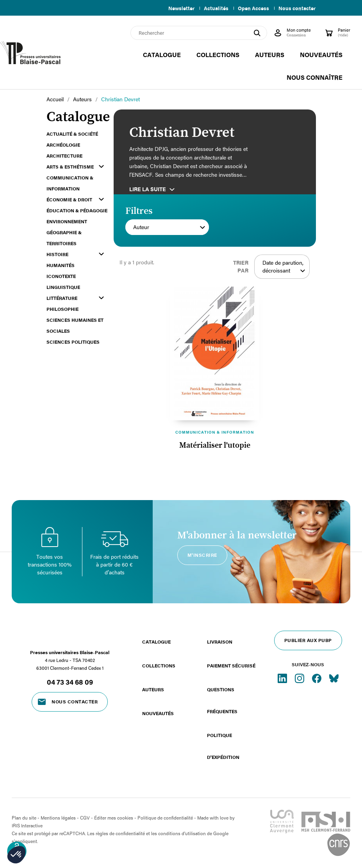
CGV (85, 818)
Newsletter (177, 8)
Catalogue (156, 642)
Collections (159, 665)
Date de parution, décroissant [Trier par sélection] (284, 267)
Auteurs (153, 689)
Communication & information (215, 432)
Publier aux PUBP (308, 640)
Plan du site (24, 818)
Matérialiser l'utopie (215, 445)
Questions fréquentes (222, 700)
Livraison (220, 642)
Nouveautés (158, 713)
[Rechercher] (199, 33)
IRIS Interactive (27, 825)
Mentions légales (58, 818)
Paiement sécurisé (231, 665)
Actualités (213, 8)
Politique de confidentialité (165, 818)
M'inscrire (202, 555)
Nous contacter (297, 8)
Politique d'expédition (223, 746)
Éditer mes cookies (114, 818)
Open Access (252, 8)
